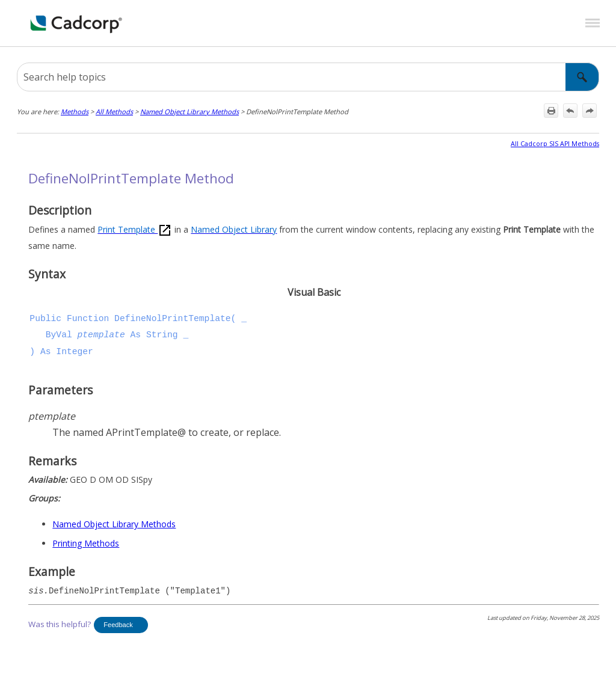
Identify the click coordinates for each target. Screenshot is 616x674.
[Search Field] (308, 77)
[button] (582, 77)
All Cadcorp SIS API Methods (555, 144)
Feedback (118, 625)
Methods (75, 112)
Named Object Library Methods (189, 112)
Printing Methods (86, 543)
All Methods (114, 112)
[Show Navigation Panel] (593, 23)
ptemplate (101, 335)
